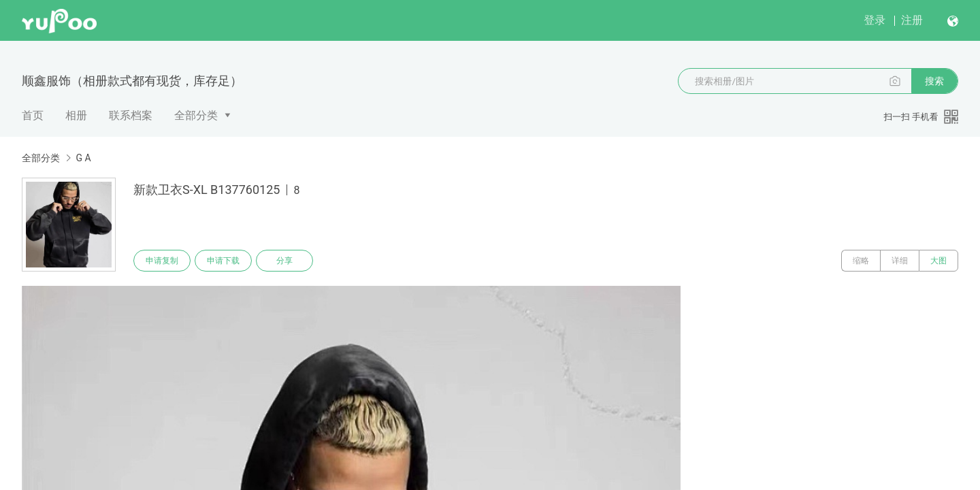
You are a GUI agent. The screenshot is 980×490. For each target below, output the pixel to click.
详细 (900, 261)
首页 (33, 115)
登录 (875, 20)
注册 (912, 20)
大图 (938, 261)
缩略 (861, 261)
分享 (284, 261)
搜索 (934, 81)
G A (83, 158)
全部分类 (196, 115)
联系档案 (131, 115)
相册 (76, 115)
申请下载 (223, 261)
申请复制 (162, 261)
